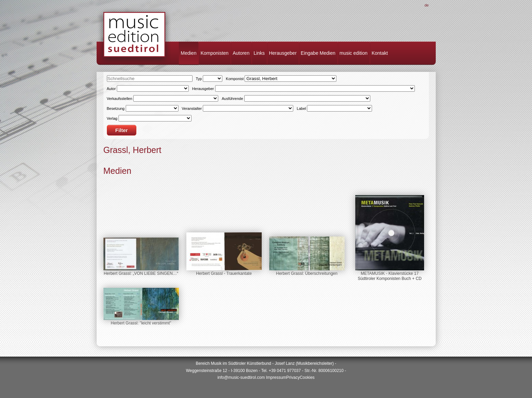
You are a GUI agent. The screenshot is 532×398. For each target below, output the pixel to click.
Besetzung (116, 108)
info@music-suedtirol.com (241, 377)
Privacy (293, 377)
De (426, 5)
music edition (354, 53)
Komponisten (214, 53)
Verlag (112, 118)
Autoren (241, 53)
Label (301, 108)
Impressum (276, 377)
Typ (199, 79)
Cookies (307, 377)
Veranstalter (192, 108)
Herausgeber (283, 53)
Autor (111, 89)
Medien (189, 53)
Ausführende (232, 99)
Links (259, 53)
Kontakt (380, 53)
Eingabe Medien (318, 53)
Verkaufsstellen (120, 99)
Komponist (235, 79)
